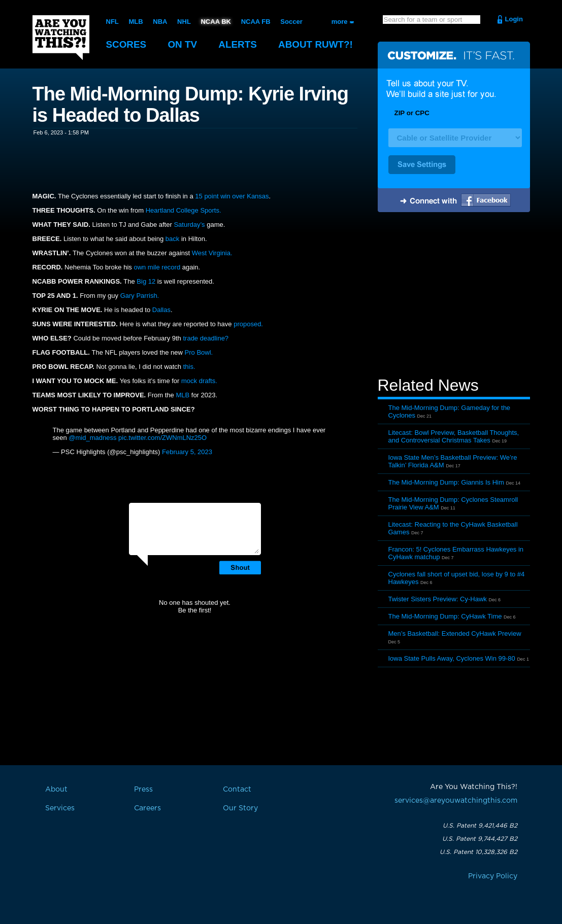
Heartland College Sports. (184, 210)
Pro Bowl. (198, 352)
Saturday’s (189, 225)
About (317, 44)
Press (143, 790)
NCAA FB (255, 22)
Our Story (240, 808)
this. (188, 367)
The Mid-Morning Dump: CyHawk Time (445, 616)
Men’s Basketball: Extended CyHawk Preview (455, 634)
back (173, 239)
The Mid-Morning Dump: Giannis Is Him (446, 482)
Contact (237, 790)
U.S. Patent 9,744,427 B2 (480, 839)
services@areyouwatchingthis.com (456, 801)
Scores (126, 44)
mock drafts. (199, 381)
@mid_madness (92, 438)
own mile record (158, 267)
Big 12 (146, 281)
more (340, 22)
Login (514, 19)
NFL (112, 22)
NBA (160, 22)
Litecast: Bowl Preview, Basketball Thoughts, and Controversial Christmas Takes (454, 436)
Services (60, 808)
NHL (184, 22)
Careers (147, 808)
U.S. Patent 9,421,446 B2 (480, 826)
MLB (136, 22)
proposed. (248, 324)
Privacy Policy (493, 876)
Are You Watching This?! (61, 38)
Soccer (291, 22)
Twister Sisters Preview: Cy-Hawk (438, 599)
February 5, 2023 (187, 452)
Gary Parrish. (140, 296)
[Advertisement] (454, 296)
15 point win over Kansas (232, 196)
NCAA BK (216, 22)
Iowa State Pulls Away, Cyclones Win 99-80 (452, 658)
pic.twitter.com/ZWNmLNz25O (162, 438)
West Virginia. (212, 253)
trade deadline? (206, 338)
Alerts (238, 44)
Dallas (161, 310)
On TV (183, 44)
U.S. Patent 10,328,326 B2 (478, 852)
